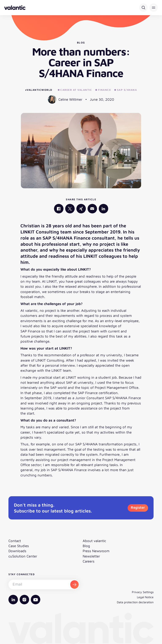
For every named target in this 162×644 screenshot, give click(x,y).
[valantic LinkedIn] (103, 209)
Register (138, 507)
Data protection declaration (135, 602)
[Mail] (92, 209)
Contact (15, 541)
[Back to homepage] (15, 8)
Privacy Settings (143, 592)
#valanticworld (39, 90)
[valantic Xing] (81, 209)
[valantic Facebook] (59, 209)
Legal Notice (145, 597)
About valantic (94, 541)
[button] (154, 8)
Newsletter (91, 556)
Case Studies (19, 546)
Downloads (17, 551)
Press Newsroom (96, 551)
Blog (86, 546)
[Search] (143, 8)
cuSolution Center (23, 556)
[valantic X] (70, 209)
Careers (89, 561)
